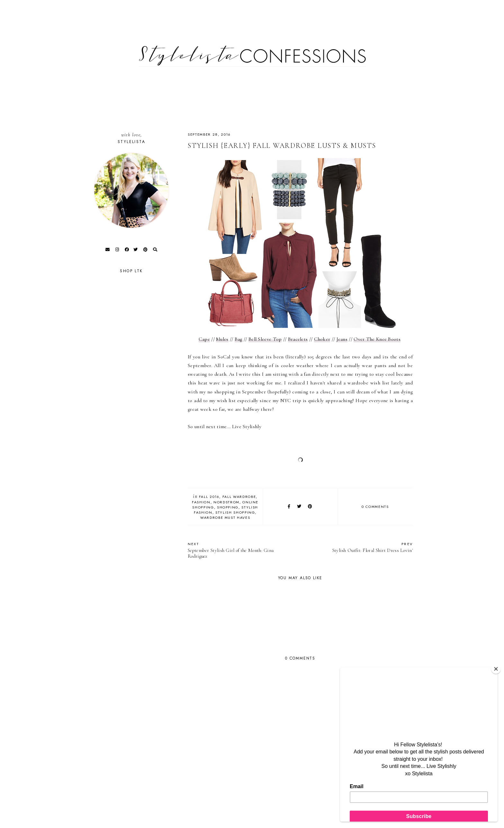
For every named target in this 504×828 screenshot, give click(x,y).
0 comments (375, 507)
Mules (222, 339)
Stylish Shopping (235, 512)
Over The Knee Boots (377, 339)
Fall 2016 (209, 497)
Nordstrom (226, 502)
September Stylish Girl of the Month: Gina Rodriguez (241, 550)
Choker (322, 339)
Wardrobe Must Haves (225, 517)
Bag (239, 339)
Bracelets (298, 339)
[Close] (496, 669)
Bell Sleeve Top (265, 339)
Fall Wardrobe (239, 497)
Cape (204, 339)
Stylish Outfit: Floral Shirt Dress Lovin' (360, 547)
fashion (201, 502)
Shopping (228, 507)
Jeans (342, 339)
